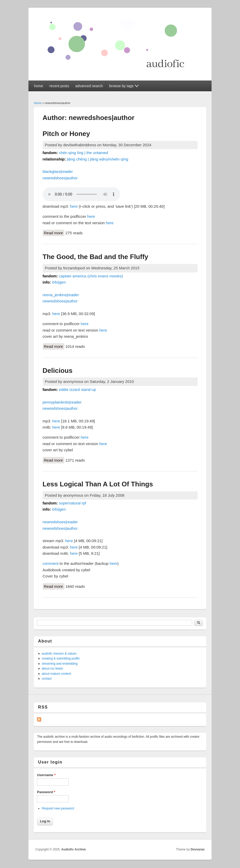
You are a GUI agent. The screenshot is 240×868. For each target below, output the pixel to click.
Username (46, 775)
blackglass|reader (58, 171)
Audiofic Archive (74, 849)
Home (38, 103)
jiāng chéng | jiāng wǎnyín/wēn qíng (98, 159)
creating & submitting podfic (61, 658)
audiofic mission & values (59, 654)
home (38, 86)
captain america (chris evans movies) (91, 276)
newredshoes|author (60, 178)
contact (47, 679)
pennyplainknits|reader (62, 402)
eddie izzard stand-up (77, 389)
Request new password (58, 808)
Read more (54, 232)
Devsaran (198, 849)
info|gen (59, 282)
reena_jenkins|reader (61, 295)
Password (46, 792)
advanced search (89, 86)
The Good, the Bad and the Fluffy (96, 257)
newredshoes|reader (60, 522)
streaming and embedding (60, 664)
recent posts (59, 86)
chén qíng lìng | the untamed (84, 153)
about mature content (56, 674)
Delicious (58, 371)
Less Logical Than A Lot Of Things (98, 484)
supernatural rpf (73, 503)
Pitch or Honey (66, 134)
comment (51, 563)
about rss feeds (52, 669)
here (74, 206)
